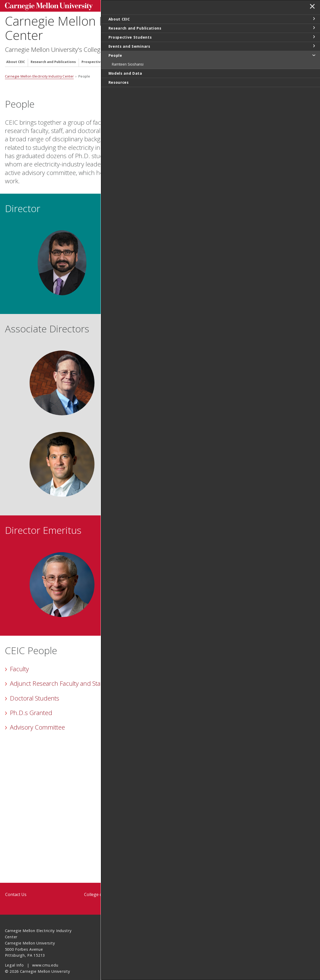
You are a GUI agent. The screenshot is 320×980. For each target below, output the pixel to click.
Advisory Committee (37, 726)
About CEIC (16, 60)
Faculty (19, 667)
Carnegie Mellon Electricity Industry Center (103, 26)
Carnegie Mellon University (44, 6)
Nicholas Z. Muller (148, 434)
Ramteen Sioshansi (149, 233)
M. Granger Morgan (151, 353)
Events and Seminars (142, 60)
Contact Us (16, 887)
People (172, 60)
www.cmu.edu (45, 958)
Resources (227, 60)
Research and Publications (53, 60)
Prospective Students (100, 60)
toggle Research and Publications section (314, 28)
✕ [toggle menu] (311, 8)
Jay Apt (132, 555)
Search (234, 5)
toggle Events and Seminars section (314, 46)
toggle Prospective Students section (314, 37)
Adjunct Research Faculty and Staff (57, 682)
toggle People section (314, 55)
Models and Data (198, 60)
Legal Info (14, 958)
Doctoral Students (35, 696)
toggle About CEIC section (314, 19)
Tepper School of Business (189, 887)
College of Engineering (106, 887)
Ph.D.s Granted (31, 711)
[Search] (208, 5)
